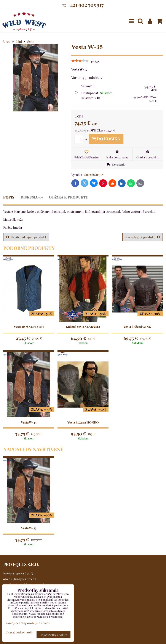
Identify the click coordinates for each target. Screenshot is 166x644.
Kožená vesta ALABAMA (83, 327)
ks (82, 139)
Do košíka (106, 139)
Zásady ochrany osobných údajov (28, 623)
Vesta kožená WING (137, 327)
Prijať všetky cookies (53, 635)
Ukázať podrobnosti (19, 632)
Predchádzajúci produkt (26, 237)
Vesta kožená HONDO (83, 422)
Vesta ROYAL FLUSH (29, 327)
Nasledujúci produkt (143, 237)
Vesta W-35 (29, 422)
